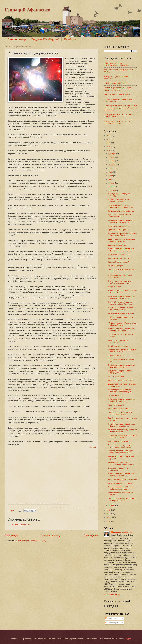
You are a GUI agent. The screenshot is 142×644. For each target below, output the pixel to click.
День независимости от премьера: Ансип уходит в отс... (122, 240)
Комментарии (112, 623)
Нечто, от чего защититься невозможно (119, 341)
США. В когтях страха (117, 377)
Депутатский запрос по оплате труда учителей (120, 372)
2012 (109, 514)
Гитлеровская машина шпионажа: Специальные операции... (122, 221)
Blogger (128, 639)
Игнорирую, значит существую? (121, 380)
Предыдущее (91, 535)
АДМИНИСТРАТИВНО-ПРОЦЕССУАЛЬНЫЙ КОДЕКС (116, 64)
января (112, 505)
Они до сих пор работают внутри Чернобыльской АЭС (117, 122)
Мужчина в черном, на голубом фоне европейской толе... (121, 446)
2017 (109, 139)
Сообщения (111, 618)
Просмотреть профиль (113, 595)
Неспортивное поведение (118, 441)
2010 (109, 521)
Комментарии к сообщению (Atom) (32, 541)
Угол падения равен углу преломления (118, 469)
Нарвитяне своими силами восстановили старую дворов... (122, 463)
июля (111, 172)
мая (110, 179)
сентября (112, 165)
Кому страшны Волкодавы (119, 226)
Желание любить (115, 356)
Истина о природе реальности (120, 483)
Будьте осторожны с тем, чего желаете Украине (120, 216)
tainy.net (92, 447)
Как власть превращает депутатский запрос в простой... (123, 431)
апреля (112, 183)
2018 (109, 136)
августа (112, 168)
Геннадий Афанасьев (28, 10)
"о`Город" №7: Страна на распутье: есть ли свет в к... (122, 351)
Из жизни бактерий (116, 266)
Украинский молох (115, 395)
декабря (112, 154)
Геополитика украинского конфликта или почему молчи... (123, 235)
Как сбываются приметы (118, 346)
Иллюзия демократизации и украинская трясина (119, 200)
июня (111, 176)
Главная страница (17, 39)
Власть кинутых (114, 287)
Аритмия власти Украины (118, 230)
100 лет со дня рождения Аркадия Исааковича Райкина (117, 89)
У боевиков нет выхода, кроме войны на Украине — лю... (120, 282)
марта (111, 187)
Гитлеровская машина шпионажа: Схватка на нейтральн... (122, 330)
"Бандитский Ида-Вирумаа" (45, 39)
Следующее (11, 535)
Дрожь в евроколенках (117, 245)
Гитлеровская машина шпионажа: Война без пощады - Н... (122, 475)
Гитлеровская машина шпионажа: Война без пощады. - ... (122, 425)
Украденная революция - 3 (119, 255)
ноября (112, 157)
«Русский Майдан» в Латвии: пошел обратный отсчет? (123, 324)
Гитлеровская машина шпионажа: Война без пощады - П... (122, 400)
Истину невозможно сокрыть (120, 409)
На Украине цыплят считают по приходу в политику (121, 309)
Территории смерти (116, 405)
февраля (112, 190)
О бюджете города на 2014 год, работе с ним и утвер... (121, 488)
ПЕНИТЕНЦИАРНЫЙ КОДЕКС (116, 83)
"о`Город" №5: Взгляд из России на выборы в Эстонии (122, 500)
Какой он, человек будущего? (120, 258)
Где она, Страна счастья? (118, 262)
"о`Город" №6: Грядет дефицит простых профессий (120, 413)
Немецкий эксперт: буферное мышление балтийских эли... (121, 303)
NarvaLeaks (70, 39)
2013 (109, 510)
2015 (109, 147)
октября (112, 161)
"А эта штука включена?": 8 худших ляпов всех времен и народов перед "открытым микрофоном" (120, 108)
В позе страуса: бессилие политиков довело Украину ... (123, 291)
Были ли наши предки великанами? (122, 480)
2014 (109, 150)
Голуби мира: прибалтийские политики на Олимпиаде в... (120, 391)
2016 (109, 143)
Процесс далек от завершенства (121, 211)
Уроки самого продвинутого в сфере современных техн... (123, 436)
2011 (109, 517)
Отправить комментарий (21, 524)
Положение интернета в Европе (121, 313)
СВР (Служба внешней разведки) (117, 94)
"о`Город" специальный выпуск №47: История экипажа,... (120, 452)
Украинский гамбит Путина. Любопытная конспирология (120, 206)
